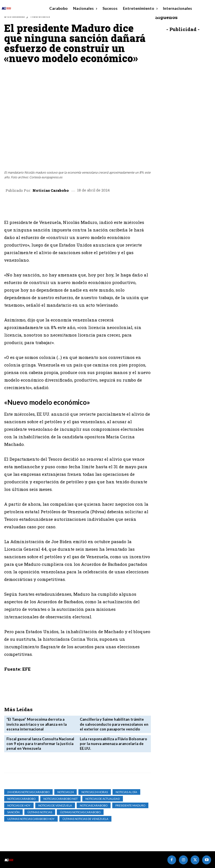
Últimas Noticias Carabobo (80, 812)
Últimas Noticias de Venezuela (85, 819)
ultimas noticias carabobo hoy (31, 819)
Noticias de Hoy (19, 805)
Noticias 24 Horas (95, 792)
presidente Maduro (130, 805)
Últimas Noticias (40, 812)
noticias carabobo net (60, 798)
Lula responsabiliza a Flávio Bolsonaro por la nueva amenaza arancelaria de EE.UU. (113, 743)
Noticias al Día (126, 792)
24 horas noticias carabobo (28, 792)
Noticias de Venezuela (55, 805)
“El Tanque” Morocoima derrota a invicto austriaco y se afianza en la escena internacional (37, 724)
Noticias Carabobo (51, 191)
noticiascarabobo (94, 805)
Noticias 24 (66, 792)
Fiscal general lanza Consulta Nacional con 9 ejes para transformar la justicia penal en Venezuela (40, 743)
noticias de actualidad (103, 798)
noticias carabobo (21, 798)
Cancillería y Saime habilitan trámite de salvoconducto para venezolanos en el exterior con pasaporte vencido (114, 724)
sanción (13, 812)
